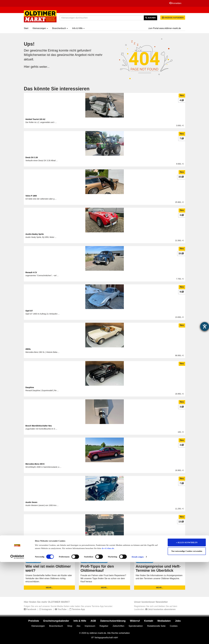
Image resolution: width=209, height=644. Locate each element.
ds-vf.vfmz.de (108, 630)
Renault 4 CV (31, 272)
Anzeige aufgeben (173, 18)
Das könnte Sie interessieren (57, 89)
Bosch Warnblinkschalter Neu (39, 426)
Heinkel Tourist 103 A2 (35, 119)
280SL (28, 349)
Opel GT (29, 311)
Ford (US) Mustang (34, 541)
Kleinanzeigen (40, 28)
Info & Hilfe (78, 28)
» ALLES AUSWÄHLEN (187, 624)
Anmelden (175, 3)
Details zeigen (138, 639)
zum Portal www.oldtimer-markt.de (165, 28)
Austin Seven (31, 502)
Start (26, 28)
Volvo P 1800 (31, 196)
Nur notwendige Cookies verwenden (187, 633)
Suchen (150, 18)
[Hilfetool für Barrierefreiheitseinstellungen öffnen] (205, 326)
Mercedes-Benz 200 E (35, 464)
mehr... (49, 588)
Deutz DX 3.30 (32, 157)
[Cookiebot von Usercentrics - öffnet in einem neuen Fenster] (17, 639)
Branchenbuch (60, 28)
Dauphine (30, 387)
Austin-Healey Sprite (35, 234)
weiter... (45, 67)
